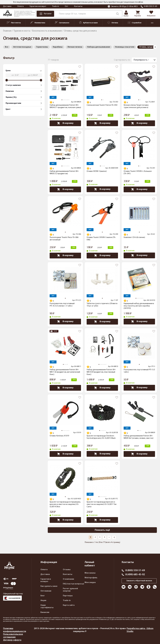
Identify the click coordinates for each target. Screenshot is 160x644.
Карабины (58, 47)
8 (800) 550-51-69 (135, 570)
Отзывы (67, 570)
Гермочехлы (42, 47)
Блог (43, 596)
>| (114, 537)
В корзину (65, 123)
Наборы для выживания (99, 47)
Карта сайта (69, 605)
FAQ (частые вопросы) (73, 584)
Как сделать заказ (49, 586)
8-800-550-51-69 (150, 6)
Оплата (20, 6)
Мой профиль (91, 578)
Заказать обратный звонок (139, 581)
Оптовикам (46, 591)
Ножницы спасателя (125, 47)
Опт (66, 6)
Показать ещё (102, 530)
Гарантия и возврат (38, 6)
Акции (43, 600)
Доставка (7, 6)
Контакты (78, 6)
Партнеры (68, 596)
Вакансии (45, 612)
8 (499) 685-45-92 (135, 575)
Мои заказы (90, 573)
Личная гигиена (75, 47)
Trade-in (55, 6)
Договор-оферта (12, 640)
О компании (68, 579)
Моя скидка (90, 582)
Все (7, 47)
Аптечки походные (22, 47)
